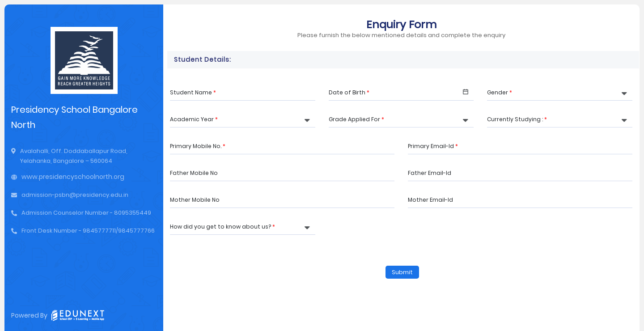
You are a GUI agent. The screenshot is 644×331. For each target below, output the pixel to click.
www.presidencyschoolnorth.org (73, 177)
